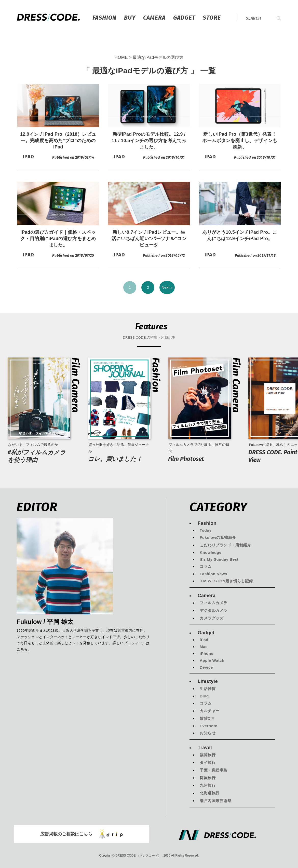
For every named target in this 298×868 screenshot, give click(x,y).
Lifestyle (208, 681)
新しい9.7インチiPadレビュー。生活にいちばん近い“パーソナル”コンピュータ (149, 239)
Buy (130, 18)
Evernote (208, 726)
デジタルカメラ (214, 610)
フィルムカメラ (214, 603)
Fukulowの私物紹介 (218, 537)
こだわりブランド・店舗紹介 (225, 545)
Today (206, 530)
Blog (204, 696)
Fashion (105, 18)
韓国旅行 (208, 778)
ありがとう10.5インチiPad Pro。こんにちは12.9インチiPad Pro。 (240, 235)
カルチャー (210, 711)
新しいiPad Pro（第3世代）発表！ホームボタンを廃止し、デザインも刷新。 (240, 141)
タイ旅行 (208, 762)
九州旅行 (208, 785)
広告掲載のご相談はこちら (82, 834)
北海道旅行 (210, 793)
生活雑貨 (208, 689)
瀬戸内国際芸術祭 (215, 801)
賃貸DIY (207, 718)
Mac (204, 647)
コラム (206, 566)
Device (206, 667)
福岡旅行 (208, 755)
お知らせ (208, 733)
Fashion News (213, 574)
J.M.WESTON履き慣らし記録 (226, 581)
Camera (154, 18)
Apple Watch (212, 660)
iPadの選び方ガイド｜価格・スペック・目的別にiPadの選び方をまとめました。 (58, 239)
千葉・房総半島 (214, 770)
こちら (22, 650)
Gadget (184, 18)
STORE (212, 18)
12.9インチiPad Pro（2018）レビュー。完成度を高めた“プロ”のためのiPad (58, 141)
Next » (167, 287)
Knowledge (211, 552)
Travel (205, 747)
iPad (204, 640)
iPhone (207, 653)
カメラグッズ (212, 618)
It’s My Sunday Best (219, 559)
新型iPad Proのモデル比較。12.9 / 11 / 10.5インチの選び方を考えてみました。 (149, 141)
